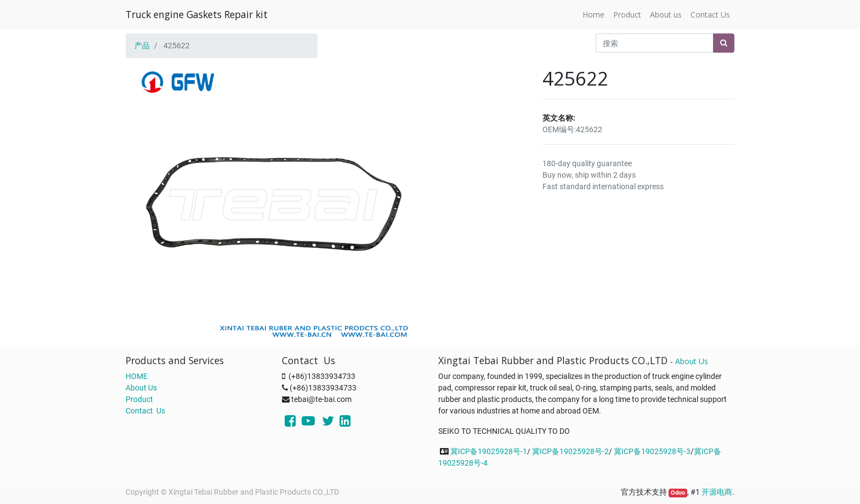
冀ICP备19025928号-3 (652, 451)
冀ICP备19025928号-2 (570, 451)
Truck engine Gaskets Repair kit (197, 14)
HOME (137, 376)
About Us (141, 388)
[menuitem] (593, 15)
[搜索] (724, 43)
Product (139, 399)
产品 (142, 46)
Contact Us (145, 411)
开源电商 (717, 492)
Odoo (678, 493)
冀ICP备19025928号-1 (489, 451)
